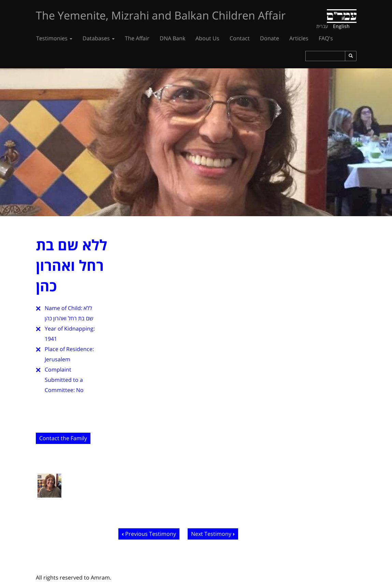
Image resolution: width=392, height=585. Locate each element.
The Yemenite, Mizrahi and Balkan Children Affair (161, 15)
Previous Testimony (151, 534)
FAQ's (326, 38)
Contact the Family (63, 438)
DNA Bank (172, 38)
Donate (270, 38)
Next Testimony (211, 534)
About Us (207, 38)
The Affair (137, 38)
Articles (299, 38)
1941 (51, 339)
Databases (99, 38)
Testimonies (54, 38)
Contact (240, 38)
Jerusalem (57, 359)
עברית (322, 26)
